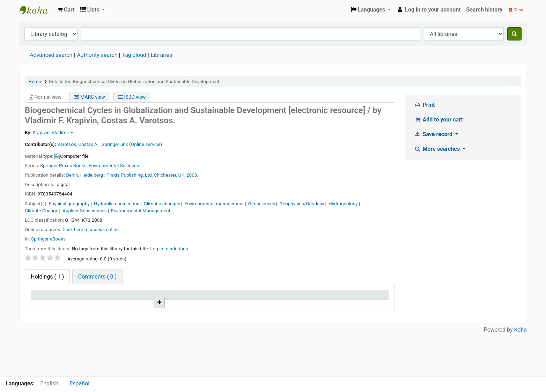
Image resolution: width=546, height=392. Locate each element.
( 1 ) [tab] (47, 277)
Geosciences (262, 204)
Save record (434, 134)
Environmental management (214, 204)
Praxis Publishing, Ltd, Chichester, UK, (146, 175)
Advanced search (51, 55)
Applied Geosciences (85, 210)
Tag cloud (134, 55)
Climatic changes (162, 204)
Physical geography (69, 204)
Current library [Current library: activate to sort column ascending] (96, 298)
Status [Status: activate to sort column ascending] (266, 298)
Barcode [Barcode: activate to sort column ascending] (357, 298)
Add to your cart (438, 120)
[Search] (514, 34)
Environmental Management (141, 210)
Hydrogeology (343, 204)
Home (35, 81)
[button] (66, 10)
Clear (516, 10)
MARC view (89, 97)
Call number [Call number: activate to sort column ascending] (138, 298)
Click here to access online (91, 229)
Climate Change (42, 210)
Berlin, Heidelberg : (86, 175)
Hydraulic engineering (117, 204)
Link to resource (187, 314)
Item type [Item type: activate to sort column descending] (46, 298)
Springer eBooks (48, 239)
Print (424, 105)
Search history (485, 10)
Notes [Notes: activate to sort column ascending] (310, 298)
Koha (521, 372)
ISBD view (132, 97)
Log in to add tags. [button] (170, 249)
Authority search (97, 55)
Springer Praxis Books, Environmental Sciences (90, 165)
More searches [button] (438, 149)
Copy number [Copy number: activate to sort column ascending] (229, 298)
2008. (192, 175)
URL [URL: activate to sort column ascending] (174, 298)
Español (79, 383)
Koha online (37, 10)
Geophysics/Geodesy (302, 204)
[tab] (97, 277)
